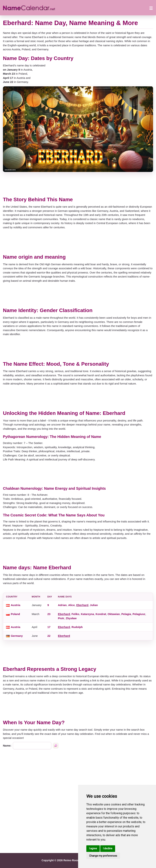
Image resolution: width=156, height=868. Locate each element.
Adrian (62, 605)
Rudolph (77, 627)
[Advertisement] (78, 184)
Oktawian (114, 614)
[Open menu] (151, 8)
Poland (15, 614)
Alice (71, 605)
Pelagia (126, 614)
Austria (16, 605)
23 (49, 614)
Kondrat (101, 614)
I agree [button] (93, 848)
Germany (17, 636)
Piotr (61, 618)
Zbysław (71, 618)
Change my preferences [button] (103, 856)
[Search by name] (56, 746)
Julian (94, 605)
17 (49, 627)
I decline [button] (108, 848)
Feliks (75, 614)
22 (49, 636)
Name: (7, 746)
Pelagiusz (139, 614)
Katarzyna (87, 614)
